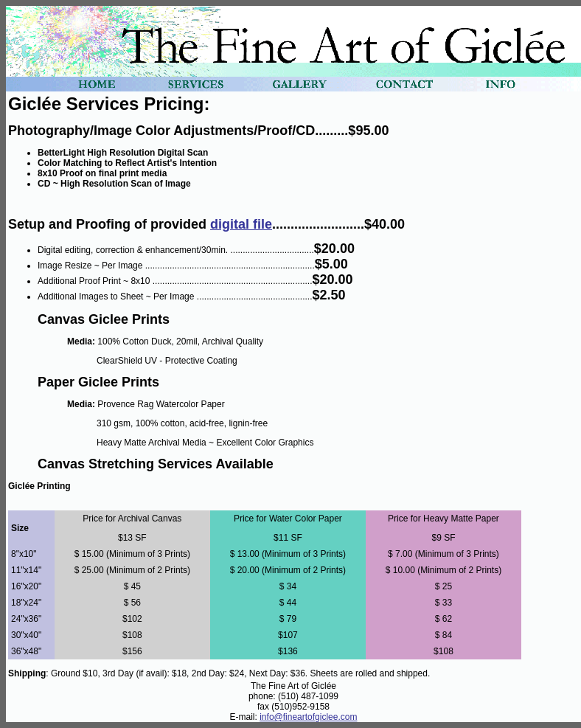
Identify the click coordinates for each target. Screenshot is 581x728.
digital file (241, 224)
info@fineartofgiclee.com (308, 717)
